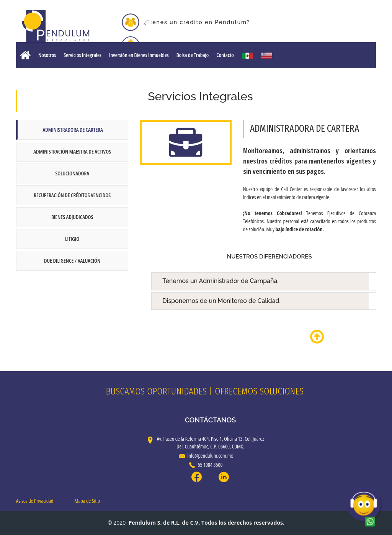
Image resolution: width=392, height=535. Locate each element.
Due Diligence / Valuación (72, 261)
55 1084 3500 (206, 465)
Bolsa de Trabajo (193, 55)
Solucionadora (72, 173)
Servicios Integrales (82, 55)
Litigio (72, 239)
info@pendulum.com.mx (206, 456)
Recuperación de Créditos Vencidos (72, 195)
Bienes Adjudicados (72, 217)
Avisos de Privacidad (35, 501)
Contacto (225, 55)
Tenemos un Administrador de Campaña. (275, 281)
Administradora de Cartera (73, 130)
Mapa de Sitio (87, 501)
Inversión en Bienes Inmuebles (139, 55)
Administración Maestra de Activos (72, 151)
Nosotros (47, 55)
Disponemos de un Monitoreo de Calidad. (275, 301)
